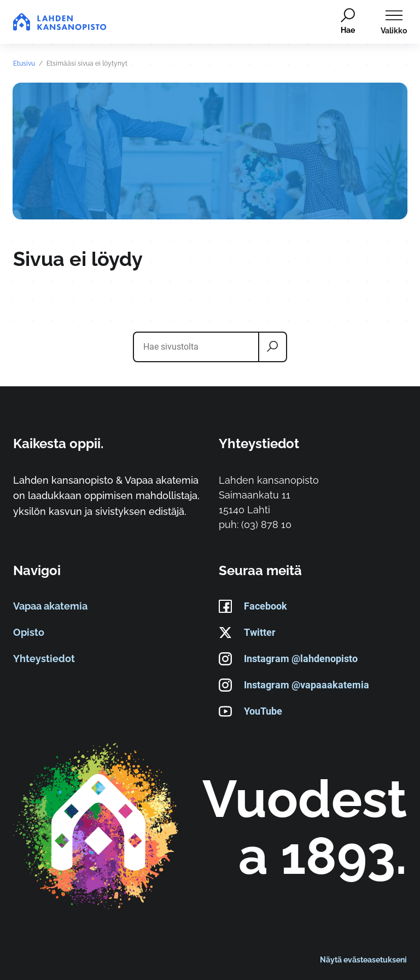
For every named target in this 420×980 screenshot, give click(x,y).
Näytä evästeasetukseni (363, 959)
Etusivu (24, 63)
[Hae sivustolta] (199, 347)
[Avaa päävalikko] (394, 22)
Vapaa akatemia (50, 607)
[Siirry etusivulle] (60, 22)
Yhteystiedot (44, 659)
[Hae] (347, 22)
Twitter (247, 633)
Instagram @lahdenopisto (288, 659)
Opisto (29, 633)
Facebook (253, 607)
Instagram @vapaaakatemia (294, 686)
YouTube (250, 712)
